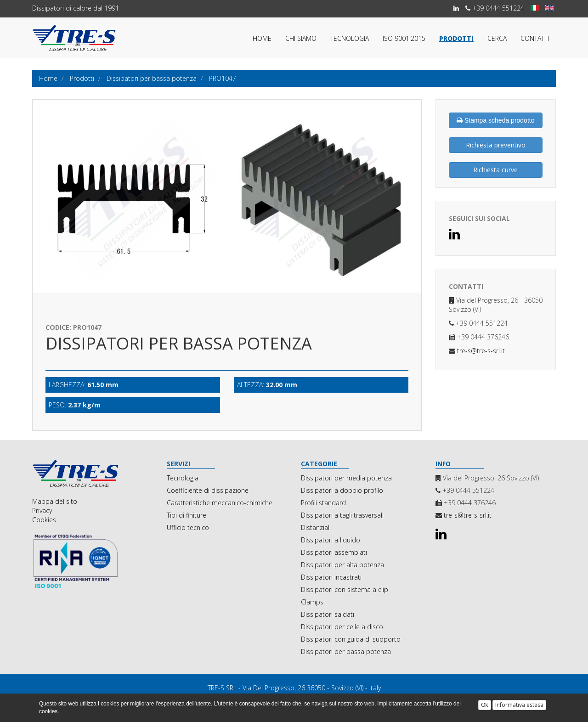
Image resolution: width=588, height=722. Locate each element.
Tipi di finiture (187, 515)
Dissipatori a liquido (331, 540)
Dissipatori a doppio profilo (342, 490)
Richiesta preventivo (496, 145)
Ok (484, 705)
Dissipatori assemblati (334, 552)
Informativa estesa (519, 705)
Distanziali (316, 527)
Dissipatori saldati (328, 614)
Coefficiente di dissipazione (208, 490)
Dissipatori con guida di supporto (351, 639)
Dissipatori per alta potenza (342, 565)
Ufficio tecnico (188, 527)
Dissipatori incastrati (331, 577)
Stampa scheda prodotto (495, 120)
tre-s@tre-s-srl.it (480, 351)
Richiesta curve (495, 170)
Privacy (42, 510)
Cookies (44, 520)
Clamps (312, 602)
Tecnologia (350, 38)
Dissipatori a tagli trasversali (342, 515)
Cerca (497, 38)
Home (262, 38)
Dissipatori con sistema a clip (345, 589)
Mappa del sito (55, 501)
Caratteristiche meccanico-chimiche (220, 503)
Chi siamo (301, 38)
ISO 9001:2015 (404, 38)
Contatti (535, 38)
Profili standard (323, 503)
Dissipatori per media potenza (346, 478)
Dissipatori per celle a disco (342, 627)
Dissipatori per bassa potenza (346, 651)
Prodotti (456, 38)
